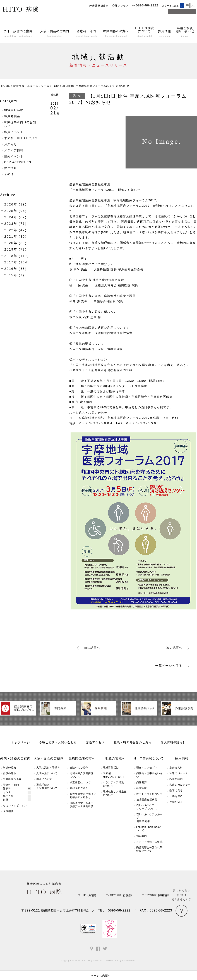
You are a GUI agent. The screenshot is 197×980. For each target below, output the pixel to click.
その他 (9, 174)
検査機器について (80, 782)
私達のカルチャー (180, 785)
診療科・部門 (11, 785)
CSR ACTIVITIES (18, 162)
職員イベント (14, 132)
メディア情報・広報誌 (149, 842)
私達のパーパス (179, 773)
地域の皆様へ (115, 758)
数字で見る (176, 790)
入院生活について (47, 773)
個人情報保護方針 (173, 742)
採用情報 (11, 168)
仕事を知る (176, 796)
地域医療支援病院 (147, 800)
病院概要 (142, 782)
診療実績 (142, 788)
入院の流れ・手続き (48, 768)
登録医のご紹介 (79, 788)
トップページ (21, 742)
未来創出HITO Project (21, 138)
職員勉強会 (12, 116)
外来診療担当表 (99, 6)
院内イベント (14, 156)
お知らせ (11, 144)
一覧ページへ (169, 666)
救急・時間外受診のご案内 (133, 742)
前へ (92, 647)
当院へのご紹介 (79, 768)
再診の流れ (10, 773)
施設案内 (142, 836)
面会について (44, 779)
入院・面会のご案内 (49, 758)
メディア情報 (14, 150)
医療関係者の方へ (82, 758)
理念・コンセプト (147, 768)
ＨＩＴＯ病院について (148, 758)
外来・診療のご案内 (15, 758)
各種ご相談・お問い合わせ (58, 742)
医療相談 (8, 811)
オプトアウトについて (149, 794)
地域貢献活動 (14, 110)
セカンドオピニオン (15, 805)
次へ (174, 647)
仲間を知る (176, 802)
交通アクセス (121, 6)
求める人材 (176, 768)
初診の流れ (10, 768)
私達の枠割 (176, 779)
